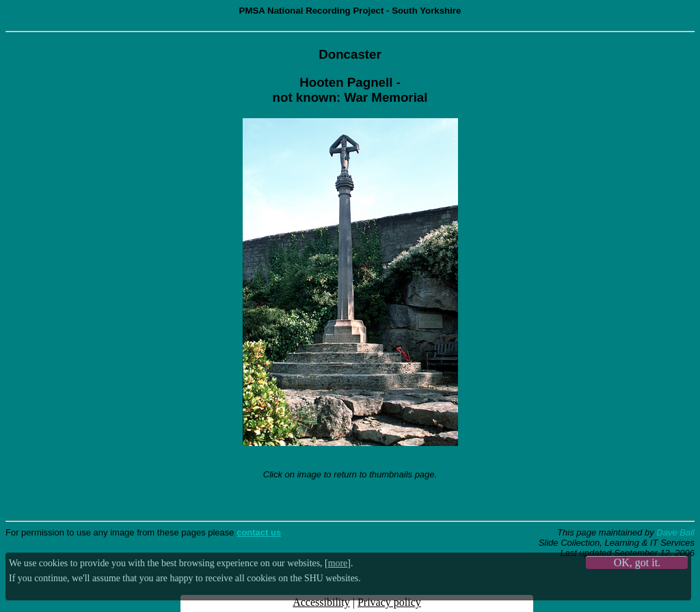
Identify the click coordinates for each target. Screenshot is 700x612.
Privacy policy (389, 602)
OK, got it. (637, 562)
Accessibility (321, 602)
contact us (259, 532)
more (338, 563)
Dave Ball (675, 532)
